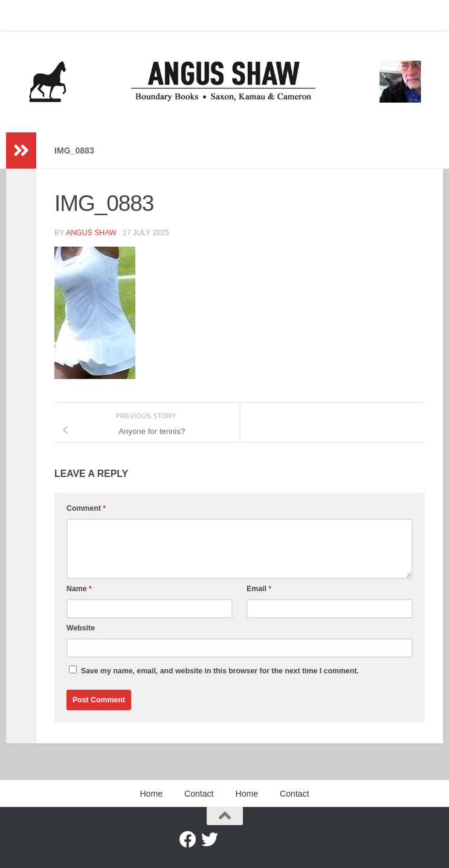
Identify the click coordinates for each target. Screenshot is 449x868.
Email (259, 589)
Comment (86, 508)
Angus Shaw (91, 233)
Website (81, 628)
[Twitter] (210, 840)
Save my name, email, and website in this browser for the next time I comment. (220, 671)
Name (79, 589)
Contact (69, 15)
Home (26, 15)
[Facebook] (188, 840)
